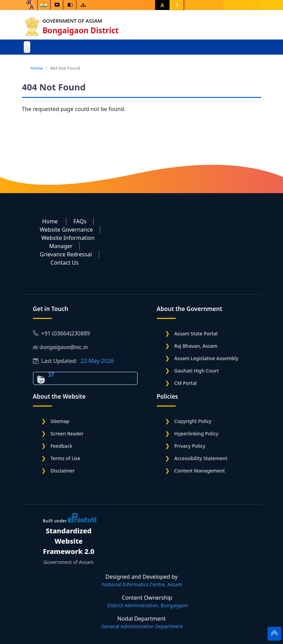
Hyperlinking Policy (196, 434)
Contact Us (64, 263)
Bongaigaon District (81, 30)
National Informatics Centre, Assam (142, 584)
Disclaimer (63, 471)
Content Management (200, 471)
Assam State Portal (196, 334)
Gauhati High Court (197, 371)
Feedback (62, 446)
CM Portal (186, 383)
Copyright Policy (193, 421)
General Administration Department (142, 626)
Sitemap (60, 421)
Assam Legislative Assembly (206, 358)
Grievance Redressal (66, 254)
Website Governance (66, 230)
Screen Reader (67, 434)
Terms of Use (66, 458)
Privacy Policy (190, 446)
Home (37, 68)
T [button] (177, 5)
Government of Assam (72, 21)
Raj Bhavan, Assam (196, 346)
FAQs (80, 221)
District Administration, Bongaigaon (148, 605)
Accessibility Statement (201, 458)
